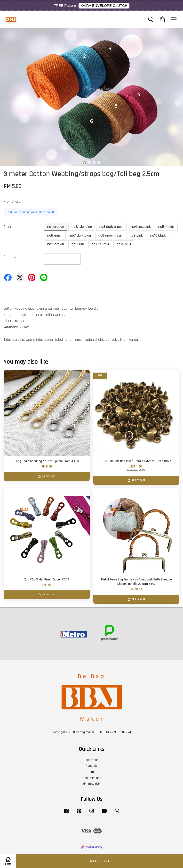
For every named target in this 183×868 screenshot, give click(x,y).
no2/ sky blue (82, 227)
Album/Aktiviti (91, 784)
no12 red (78, 244)
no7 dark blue (80, 235)
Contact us (91, 760)
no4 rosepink (141, 227)
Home (92, 772)
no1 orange (56, 227)
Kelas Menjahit (92, 778)
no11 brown (56, 244)
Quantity (10, 257)
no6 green (55, 235)
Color (8, 227)
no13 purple (100, 244)
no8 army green (110, 235)
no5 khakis (166, 227)
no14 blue (124, 244)
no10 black (158, 235)
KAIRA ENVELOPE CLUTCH (104, 5)
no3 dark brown (111, 227)
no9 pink (136, 235)
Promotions (12, 201)
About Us (92, 766)
